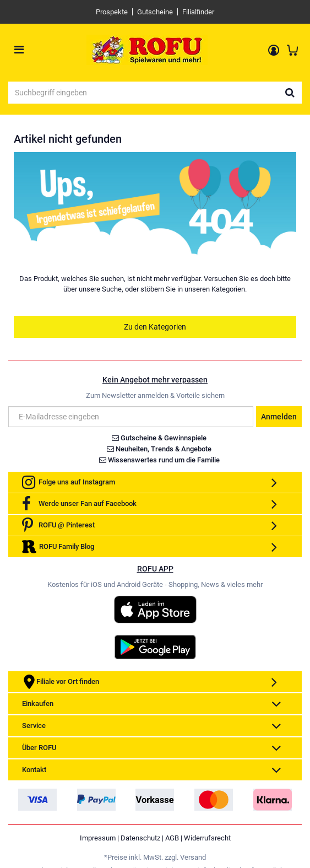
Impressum (98, 838)
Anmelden (279, 417)
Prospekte (112, 12)
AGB (172, 838)
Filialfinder (198, 12)
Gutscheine (155, 12)
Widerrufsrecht (207, 838)
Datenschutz (140, 838)
